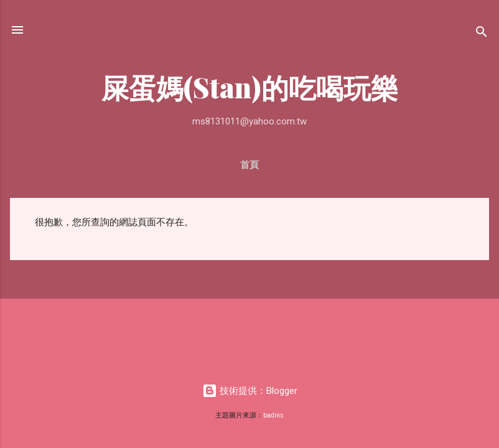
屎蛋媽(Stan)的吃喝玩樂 (250, 87)
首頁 (250, 165)
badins (273, 415)
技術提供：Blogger (250, 391)
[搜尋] (482, 34)
